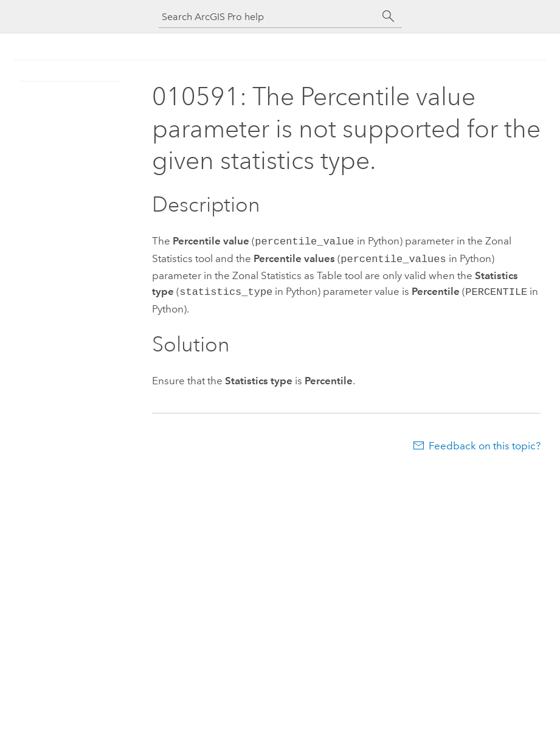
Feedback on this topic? (485, 442)
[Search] (389, 16)
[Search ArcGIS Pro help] (268, 17)
